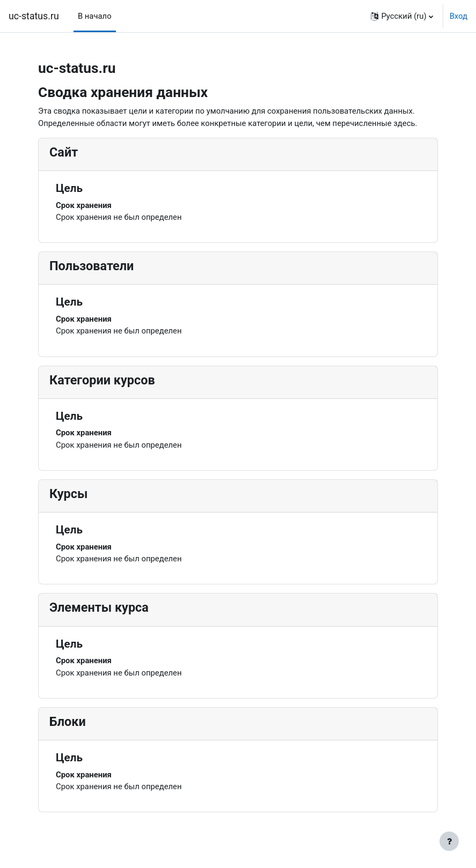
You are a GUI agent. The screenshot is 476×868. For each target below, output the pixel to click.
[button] (402, 16)
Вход (459, 16)
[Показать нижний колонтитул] (449, 841)
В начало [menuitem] (95, 16)
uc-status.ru (34, 16)
